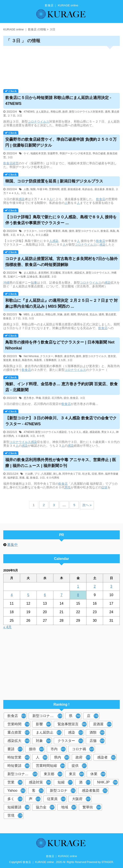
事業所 (57, 231)
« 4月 (7, 627)
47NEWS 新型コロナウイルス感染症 (45, 432)
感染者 (106, 757)
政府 (65, 112)
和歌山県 (56, 112)
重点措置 (44, 277)
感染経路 (95, 432)
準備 (38, 398)
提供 (79, 766)
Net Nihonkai (31, 356)
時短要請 (18, 766)
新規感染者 (74, 189)
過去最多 (100, 189)
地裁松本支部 (38, 153)
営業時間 (54, 189)
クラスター (30, 231)
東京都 (53, 774)
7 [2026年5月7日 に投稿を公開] (62, 595)
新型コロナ (63, 791)
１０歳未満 (22, 436)
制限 (33, 189)
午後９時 (42, 189)
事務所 (59, 356)
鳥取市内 (27, 360)
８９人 (21, 235)
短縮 (65, 782)
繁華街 (92, 807)
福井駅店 (13, 478)
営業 (15, 782)
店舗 (97, 741)
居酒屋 (102, 724)
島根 (65, 231)
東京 (76, 774)
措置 (64, 189)
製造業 (7, 360)
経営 (16, 163)
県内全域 (83, 314)
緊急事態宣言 (72, 724)
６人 (30, 193)
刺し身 (57, 474)
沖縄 (6, 283)
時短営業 (18, 757)
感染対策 (40, 782)
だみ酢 (29, 474)
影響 (43, 724)
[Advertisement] (61, 66)
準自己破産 (99, 153)
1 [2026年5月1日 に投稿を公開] (78, 586)
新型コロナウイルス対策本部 (86, 112)
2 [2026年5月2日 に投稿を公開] (95, 586)
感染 (22, 199)
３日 (19, 116)
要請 (15, 749)
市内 (58, 749)
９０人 (30, 235)
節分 (66, 398)
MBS (26, 314)
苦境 (15, 816)
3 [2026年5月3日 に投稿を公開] (111, 586)
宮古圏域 (55, 273)
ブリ (37, 474)
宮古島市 (67, 273)
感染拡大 (79, 273)
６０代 (40, 436)
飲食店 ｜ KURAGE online (62, 856)
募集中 (12, 545)
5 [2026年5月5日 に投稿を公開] (28, 595)
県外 (101, 474)
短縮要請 (18, 807)
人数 (26, 189)
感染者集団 (95, 791)
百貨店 (46, 398)
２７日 (11, 116)
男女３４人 (108, 432)
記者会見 (32, 277)
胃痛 (22, 478)
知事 (34, 283)
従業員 (56, 799)
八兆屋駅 (46, 474)
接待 (72, 231)
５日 (31, 318)
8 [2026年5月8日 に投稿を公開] (78, 595)
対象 (60, 314)
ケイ (26, 153)
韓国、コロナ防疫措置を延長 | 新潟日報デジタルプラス (54, 181)
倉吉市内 (69, 356)
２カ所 (62, 360)
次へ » (87, 505)
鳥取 (113, 231)
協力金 (45, 807)
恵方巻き (29, 398)
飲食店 (8, 163)
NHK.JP (107, 782)
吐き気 (86, 474)
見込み (93, 314)
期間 (73, 314)
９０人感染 (42, 235)
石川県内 (57, 398)
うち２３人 (75, 432)
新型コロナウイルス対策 (23, 774)
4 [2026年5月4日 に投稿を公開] (12, 595)
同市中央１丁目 (72, 474)
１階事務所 (50, 360)
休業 (98, 774)
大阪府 (81, 799)
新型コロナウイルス (87, 231)
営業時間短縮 (50, 766)
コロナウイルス (39, 122)
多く (15, 799)
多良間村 (44, 273)
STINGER (107, 862)
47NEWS (29, 112)
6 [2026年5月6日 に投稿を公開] (45, 595)
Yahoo (16, 791)
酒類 (97, 733)
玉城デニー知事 (17, 277)
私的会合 (88, 189)
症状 (94, 474)
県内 (62, 757)
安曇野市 (53, 153)
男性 (68, 487)
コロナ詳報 (45, 231)
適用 (107, 112)
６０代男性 (53, 478)
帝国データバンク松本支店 (75, 153)
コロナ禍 (83, 749)
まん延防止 (42, 112)
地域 (69, 807)
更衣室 (112, 356)
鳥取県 (38, 360)
